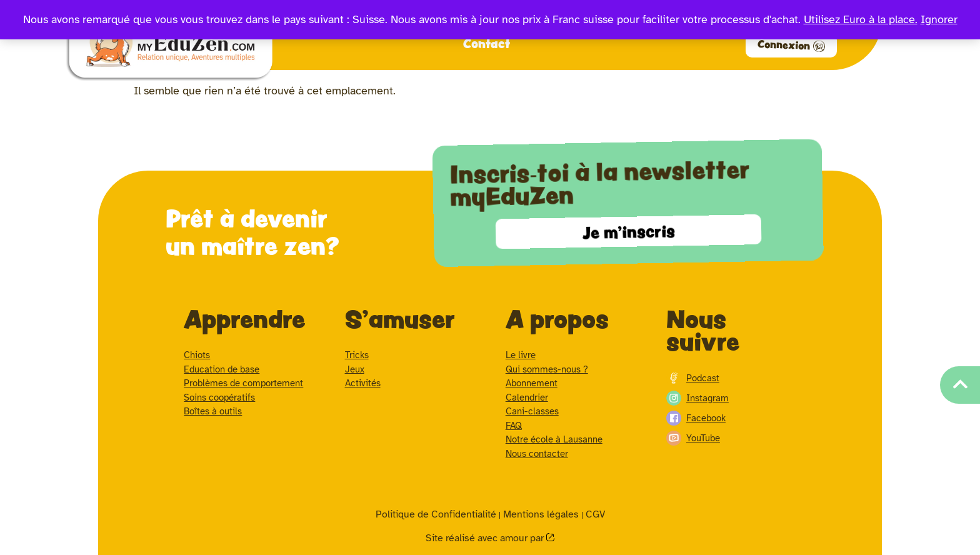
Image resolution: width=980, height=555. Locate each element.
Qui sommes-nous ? (547, 369)
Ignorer (939, 19)
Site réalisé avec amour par (486, 538)
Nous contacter (537, 454)
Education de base (222, 369)
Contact (487, 43)
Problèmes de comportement (243, 383)
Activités (363, 383)
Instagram (697, 398)
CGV (595, 514)
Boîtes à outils (213, 411)
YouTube (693, 438)
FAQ (514, 426)
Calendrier (527, 397)
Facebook (696, 418)
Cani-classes (532, 411)
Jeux (355, 369)
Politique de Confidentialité (436, 514)
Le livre (521, 355)
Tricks (357, 355)
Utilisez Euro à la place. (861, 19)
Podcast (693, 378)
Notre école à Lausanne (554, 439)
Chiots (197, 355)
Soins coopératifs (219, 397)
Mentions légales (541, 514)
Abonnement (532, 383)
